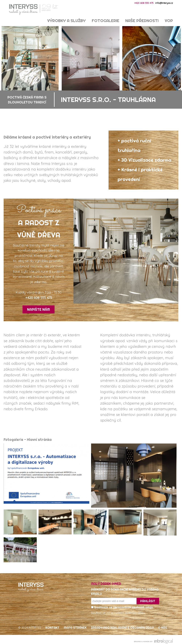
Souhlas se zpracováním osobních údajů (118, 613)
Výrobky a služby (66, 21)
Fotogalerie (106, 21)
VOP (169, 21)
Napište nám (39, 309)
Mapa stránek (75, 628)
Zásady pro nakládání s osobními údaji (122, 628)
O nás (163, 628)
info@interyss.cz (164, 3)
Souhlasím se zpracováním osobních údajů (122, 607)
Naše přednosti (142, 21)
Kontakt (52, 628)
